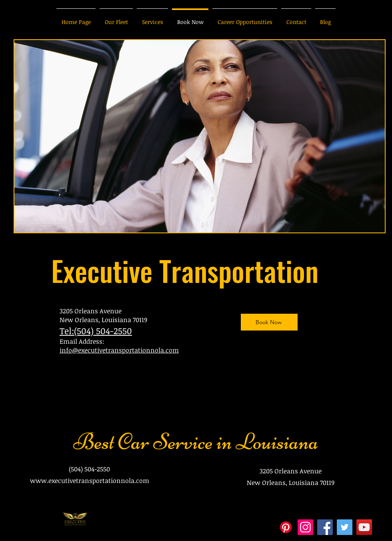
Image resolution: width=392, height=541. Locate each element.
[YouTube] (364, 527)
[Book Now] (269, 322)
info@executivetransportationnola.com (119, 350)
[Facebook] (325, 527)
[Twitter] (345, 527)
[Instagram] (305, 527)
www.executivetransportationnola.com (90, 481)
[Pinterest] (286, 527)
